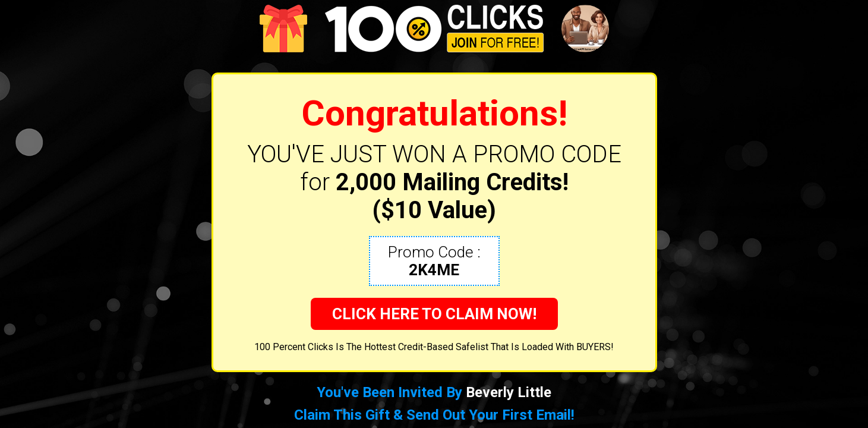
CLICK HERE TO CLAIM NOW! (434, 314)
